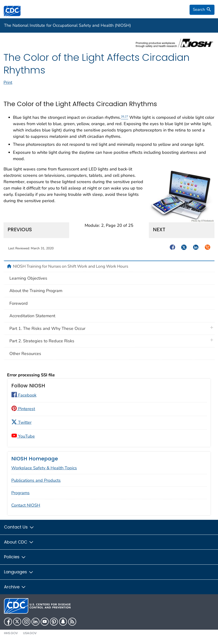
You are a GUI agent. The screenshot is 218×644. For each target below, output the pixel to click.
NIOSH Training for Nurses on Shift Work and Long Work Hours (71, 266)
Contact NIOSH (26, 505)
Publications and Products (36, 480)
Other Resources (25, 354)
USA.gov (30, 633)
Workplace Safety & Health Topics (44, 468)
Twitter (21, 422)
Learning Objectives (28, 278)
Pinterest (23, 409)
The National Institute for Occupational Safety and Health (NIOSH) (67, 25)
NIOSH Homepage (35, 459)
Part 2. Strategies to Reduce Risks (42, 341)
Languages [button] (19, 572)
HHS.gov (11, 633)
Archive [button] (15, 587)
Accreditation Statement (32, 316)
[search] (202, 10)
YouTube (23, 436)
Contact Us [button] (19, 527)
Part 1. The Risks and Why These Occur (47, 328)
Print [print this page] (8, 82)
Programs (20, 493)
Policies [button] (15, 557)
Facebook (24, 395)
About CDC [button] (19, 542)
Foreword (19, 303)
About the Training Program (36, 291)
